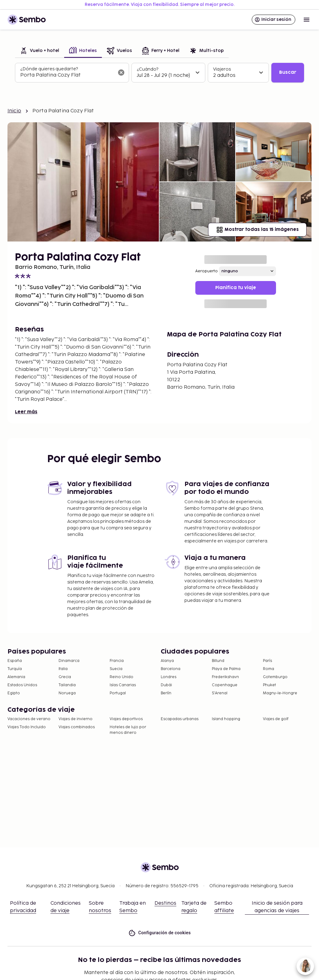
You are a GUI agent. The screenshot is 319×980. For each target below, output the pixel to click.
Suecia (116, 669)
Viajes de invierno (76, 719)
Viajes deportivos (126, 719)
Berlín (166, 693)
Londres (169, 677)
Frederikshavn (225, 677)
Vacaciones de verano (29, 719)
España (15, 661)
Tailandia (67, 685)
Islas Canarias (123, 685)
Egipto (14, 693)
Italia (63, 669)
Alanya (167, 661)
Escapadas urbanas (180, 719)
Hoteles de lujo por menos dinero (128, 730)
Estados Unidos (22, 685)
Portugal (118, 693)
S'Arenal (220, 693)
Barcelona (171, 669)
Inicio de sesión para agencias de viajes (277, 907)
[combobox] (67, 75)
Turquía (15, 669)
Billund (218, 661)
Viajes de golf (276, 719)
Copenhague (225, 685)
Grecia (65, 677)
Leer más (26, 412)
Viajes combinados (77, 727)
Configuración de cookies (160, 933)
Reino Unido (121, 677)
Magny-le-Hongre (280, 693)
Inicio (14, 111)
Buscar (288, 72)
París (267, 661)
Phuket (269, 685)
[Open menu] (307, 20)
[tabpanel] (159, 73)
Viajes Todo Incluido (27, 727)
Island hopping (226, 719)
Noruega (67, 693)
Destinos (165, 903)
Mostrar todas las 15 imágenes (257, 230)
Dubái (166, 685)
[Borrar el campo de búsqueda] (121, 73)
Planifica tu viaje (236, 288)
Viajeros (222, 69)
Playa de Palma (226, 669)
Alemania (16, 677)
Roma (269, 669)
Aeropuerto (207, 271)
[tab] (40, 51)
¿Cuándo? (148, 69)
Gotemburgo (275, 677)
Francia (117, 661)
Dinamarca (69, 661)
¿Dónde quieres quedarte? (49, 69)
